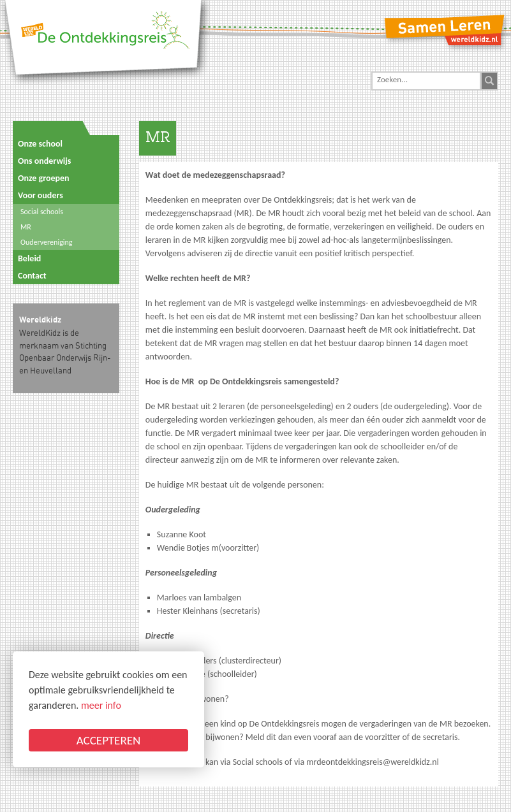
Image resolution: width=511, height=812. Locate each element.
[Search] (426, 80)
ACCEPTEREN (109, 740)
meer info (101, 705)
